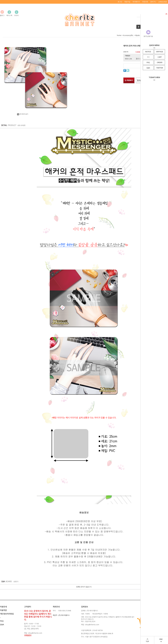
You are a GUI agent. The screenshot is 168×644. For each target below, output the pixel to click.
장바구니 (153, 2)
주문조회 (145, 2)
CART (160, 57)
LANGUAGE (163, 2)
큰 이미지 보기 (23, 114)
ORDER (160, 62)
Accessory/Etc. (128, 35)
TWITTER (160, 68)
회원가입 (127, 2)
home (119, 35)
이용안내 (3, 607)
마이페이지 (136, 2)
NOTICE (148, 52)
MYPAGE (160, 52)
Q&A (148, 68)
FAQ (148, 62)
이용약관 (3, 610)
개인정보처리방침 (7, 614)
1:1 (148, 57)
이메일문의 (28, 635)
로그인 (120, 2)
